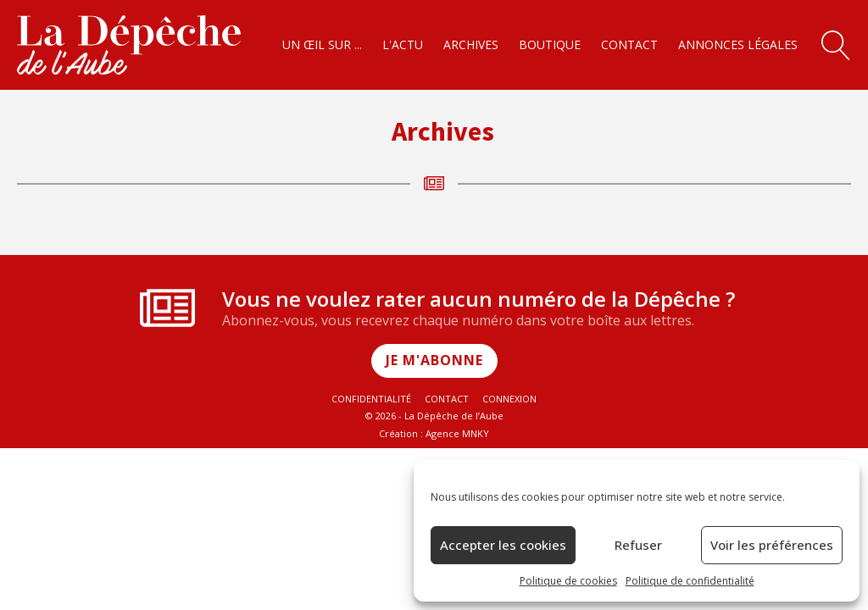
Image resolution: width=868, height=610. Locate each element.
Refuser (638, 545)
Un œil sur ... (322, 44)
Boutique (550, 44)
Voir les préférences (772, 545)
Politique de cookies (568, 581)
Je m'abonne (434, 360)
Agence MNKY (457, 433)
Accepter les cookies (503, 545)
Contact (629, 44)
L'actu (403, 44)
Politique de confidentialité (690, 581)
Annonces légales (738, 44)
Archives (471, 44)
